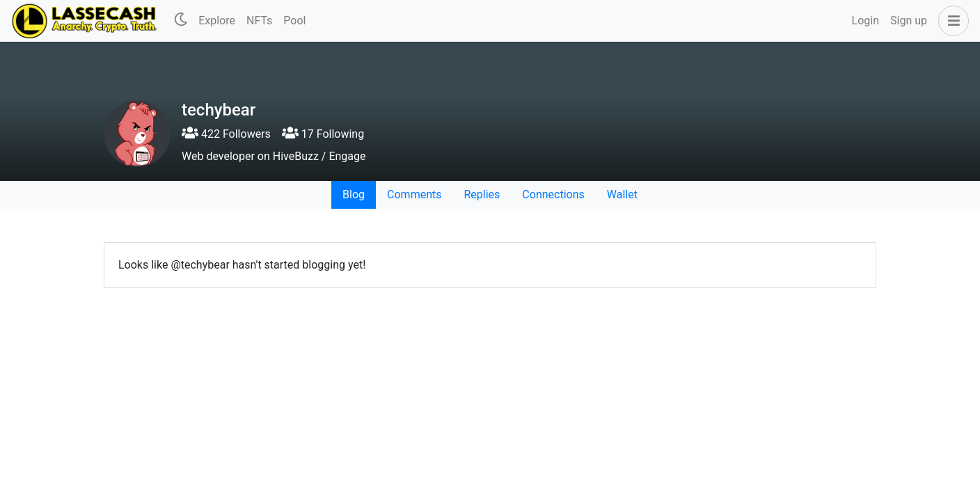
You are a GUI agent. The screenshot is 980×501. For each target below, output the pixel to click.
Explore (217, 21)
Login (866, 21)
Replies (482, 194)
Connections (553, 194)
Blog (354, 194)
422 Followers (226, 134)
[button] (951, 21)
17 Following (323, 134)
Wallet (622, 194)
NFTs (259, 21)
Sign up (909, 21)
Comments (414, 194)
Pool (294, 21)
